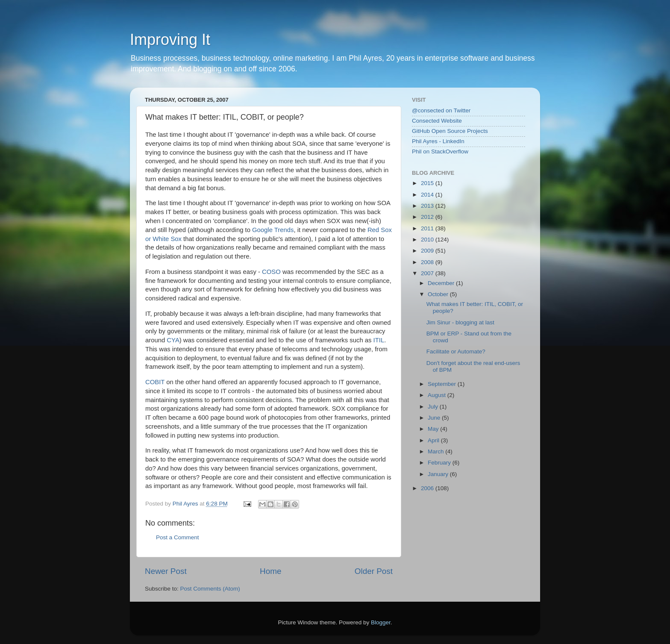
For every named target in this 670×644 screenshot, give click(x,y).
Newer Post (166, 571)
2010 (428, 240)
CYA (173, 340)
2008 (428, 262)
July (434, 407)
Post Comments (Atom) (210, 589)
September (443, 384)
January (439, 474)
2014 (428, 195)
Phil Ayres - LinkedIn (438, 141)
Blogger (381, 622)
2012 (428, 217)
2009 (428, 251)
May (434, 429)
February (440, 463)
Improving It (170, 40)
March (436, 451)
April (434, 440)
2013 (428, 206)
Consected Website (437, 121)
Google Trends (273, 230)
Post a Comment (178, 537)
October (439, 294)
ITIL (379, 340)
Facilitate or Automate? (456, 351)
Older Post (374, 571)
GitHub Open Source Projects (450, 131)
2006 (428, 488)
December (442, 283)
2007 (428, 273)
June (435, 418)
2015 (428, 183)
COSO (271, 272)
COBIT (155, 382)
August (438, 395)
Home (270, 571)
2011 (428, 228)
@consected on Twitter (441, 110)
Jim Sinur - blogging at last (460, 322)
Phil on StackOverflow (440, 151)
